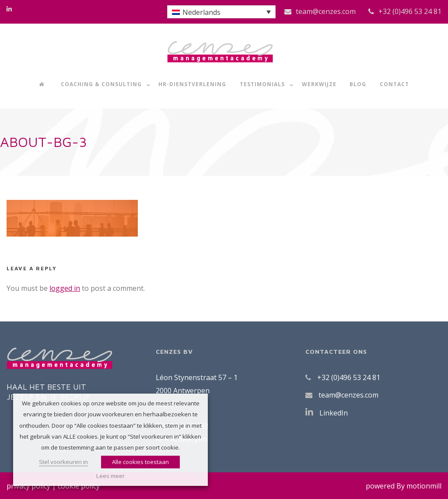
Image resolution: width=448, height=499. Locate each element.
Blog (358, 84)
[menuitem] (221, 12)
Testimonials (262, 84)
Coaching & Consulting (101, 84)
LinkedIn (334, 413)
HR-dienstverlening (192, 84)
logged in (65, 288)
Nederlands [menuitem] (201, 12)
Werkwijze (319, 84)
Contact (394, 84)
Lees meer (110, 476)
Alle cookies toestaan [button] (140, 462)
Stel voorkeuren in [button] (63, 462)
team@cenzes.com (326, 11)
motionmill (424, 486)
